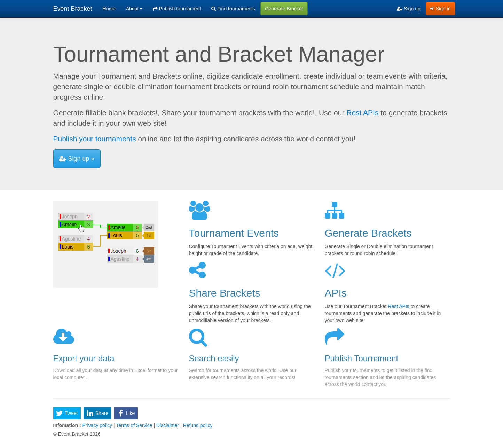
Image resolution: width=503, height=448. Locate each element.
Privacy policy (97, 425)
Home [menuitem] (109, 9)
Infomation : (67, 425)
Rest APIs (362, 113)
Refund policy (197, 425)
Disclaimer (168, 425)
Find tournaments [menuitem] (233, 9)
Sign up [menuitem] (408, 9)
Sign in (441, 9)
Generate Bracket (284, 9)
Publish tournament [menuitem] (177, 9)
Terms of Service (134, 425)
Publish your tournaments (95, 139)
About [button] (134, 9)
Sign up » (77, 159)
